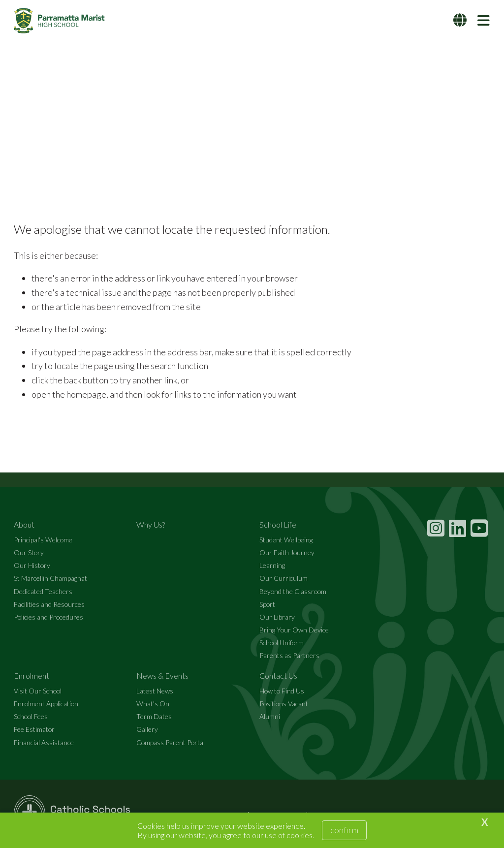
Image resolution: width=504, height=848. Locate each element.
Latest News (155, 691)
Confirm (344, 830)
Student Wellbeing (286, 540)
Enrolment (31, 676)
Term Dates (154, 717)
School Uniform (282, 643)
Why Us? (151, 525)
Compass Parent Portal (171, 743)
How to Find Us (282, 691)
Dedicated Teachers (43, 592)
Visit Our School (38, 691)
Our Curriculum (283, 579)
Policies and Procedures (48, 617)
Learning (272, 566)
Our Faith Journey (287, 553)
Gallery (147, 730)
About (24, 525)
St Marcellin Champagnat (50, 579)
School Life (278, 525)
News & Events (162, 676)
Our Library (277, 617)
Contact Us (278, 676)
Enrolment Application (46, 704)
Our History (32, 566)
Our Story (29, 553)
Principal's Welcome (43, 540)
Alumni (270, 717)
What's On (153, 704)
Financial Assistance (44, 743)
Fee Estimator (34, 730)
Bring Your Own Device (294, 630)
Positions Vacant (284, 704)
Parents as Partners (289, 656)
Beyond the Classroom (293, 592)
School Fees (31, 717)
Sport (267, 605)
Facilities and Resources (49, 605)
